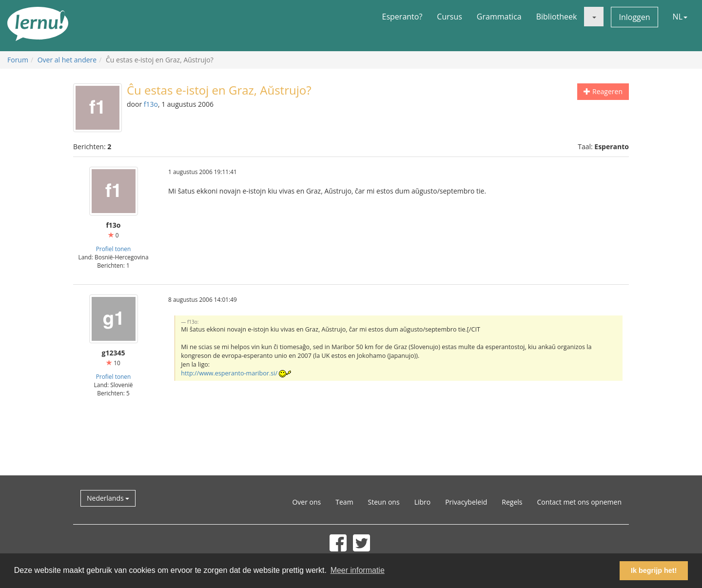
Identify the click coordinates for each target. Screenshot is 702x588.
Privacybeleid (466, 502)
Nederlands (108, 498)
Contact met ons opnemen (579, 502)
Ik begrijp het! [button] (654, 570)
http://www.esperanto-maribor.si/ (229, 373)
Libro (423, 502)
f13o (151, 104)
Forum (18, 60)
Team (344, 502)
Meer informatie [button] (358, 570)
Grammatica (499, 17)
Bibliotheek (557, 17)
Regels (512, 502)
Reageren (603, 91)
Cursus (449, 17)
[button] (594, 17)
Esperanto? (402, 17)
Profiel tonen (114, 249)
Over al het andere (67, 60)
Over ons (306, 502)
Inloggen (634, 17)
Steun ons (384, 502)
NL (680, 17)
